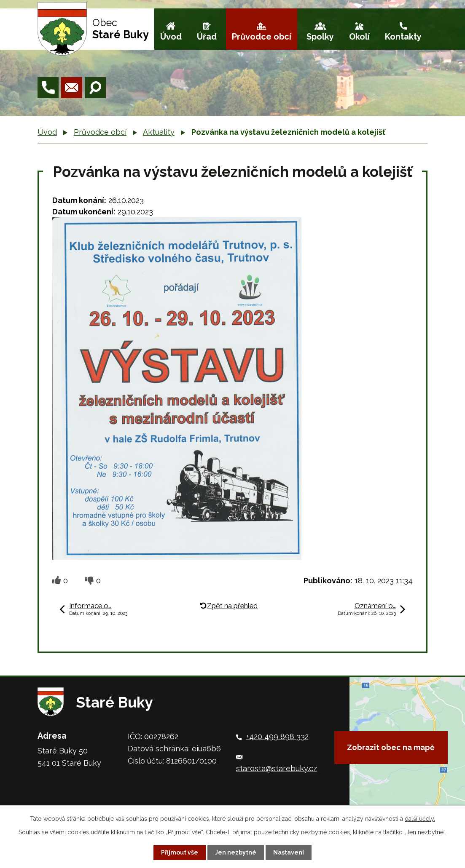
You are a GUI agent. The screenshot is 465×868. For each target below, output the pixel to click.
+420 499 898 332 (277, 736)
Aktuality (159, 132)
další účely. (420, 819)
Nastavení (289, 852)
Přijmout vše (180, 852)
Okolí (359, 37)
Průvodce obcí (262, 37)
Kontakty (403, 37)
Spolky (320, 37)
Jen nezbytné (236, 852)
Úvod (171, 37)
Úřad (207, 37)
